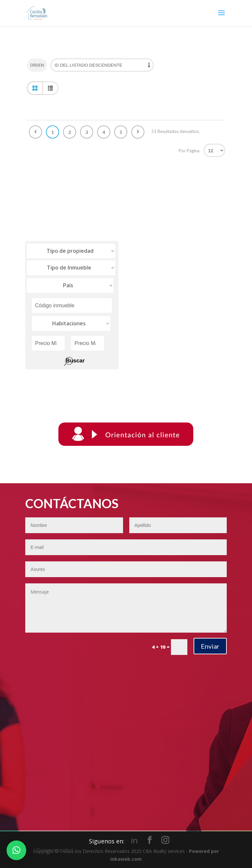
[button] (16, 850)
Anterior (35, 132)
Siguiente (138, 132)
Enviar (210, 646)
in (134, 840)
